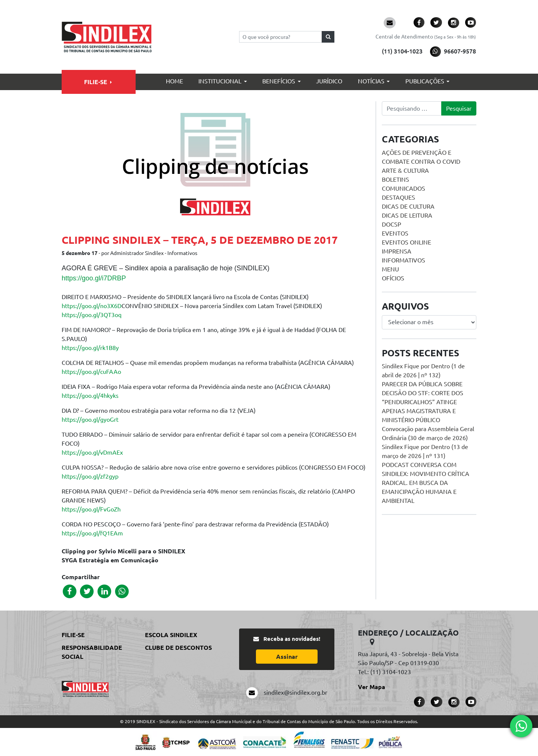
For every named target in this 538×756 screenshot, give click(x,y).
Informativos (403, 260)
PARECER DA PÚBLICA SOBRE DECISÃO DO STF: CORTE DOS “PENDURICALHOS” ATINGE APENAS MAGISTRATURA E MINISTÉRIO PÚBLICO (423, 402)
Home (174, 81)
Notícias (371, 81)
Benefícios (279, 81)
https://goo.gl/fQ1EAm (92, 533)
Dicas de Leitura (407, 215)
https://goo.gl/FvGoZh (91, 509)
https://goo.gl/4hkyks (90, 396)
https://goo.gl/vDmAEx (92, 452)
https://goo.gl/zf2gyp (90, 476)
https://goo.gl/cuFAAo (91, 372)
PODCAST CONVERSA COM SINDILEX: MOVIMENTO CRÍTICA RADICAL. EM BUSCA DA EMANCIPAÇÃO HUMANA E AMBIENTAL (426, 483)
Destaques (398, 197)
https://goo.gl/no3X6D (92, 306)
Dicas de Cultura (408, 206)
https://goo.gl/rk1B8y (90, 348)
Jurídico (329, 81)
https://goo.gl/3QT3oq (92, 315)
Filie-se (96, 82)
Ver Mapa (372, 687)
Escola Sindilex (171, 635)
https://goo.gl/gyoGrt (90, 420)
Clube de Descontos (178, 648)
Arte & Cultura (405, 170)
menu (390, 269)
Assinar (287, 657)
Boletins (395, 179)
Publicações (425, 81)
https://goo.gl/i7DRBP (94, 278)
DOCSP (392, 224)
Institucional (220, 81)
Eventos (395, 233)
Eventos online (406, 242)
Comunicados (403, 188)
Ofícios (393, 278)
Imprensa (397, 251)
